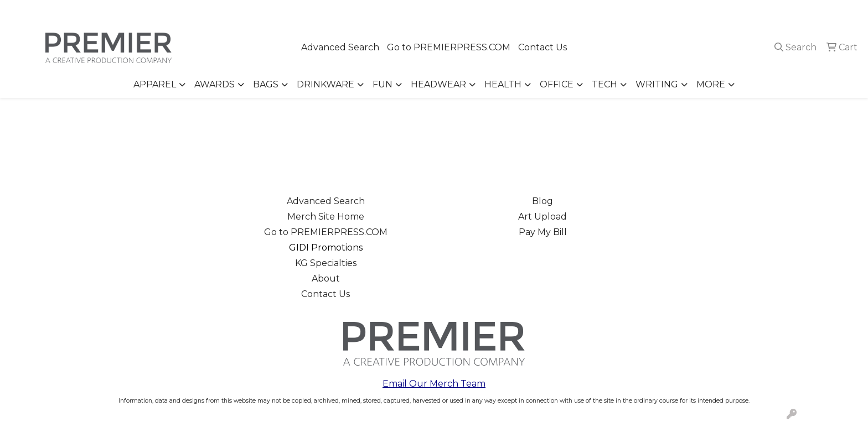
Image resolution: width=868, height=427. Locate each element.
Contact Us (542, 47)
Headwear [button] (438, 84)
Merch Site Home (326, 217)
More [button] (711, 84)
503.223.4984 (700, 12)
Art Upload (542, 217)
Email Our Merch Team (434, 384)
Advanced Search (340, 47)
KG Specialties (326, 263)
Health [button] (503, 84)
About (326, 278)
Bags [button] (266, 84)
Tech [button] (604, 84)
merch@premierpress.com (797, 12)
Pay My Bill (543, 232)
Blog (542, 201)
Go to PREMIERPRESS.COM (449, 47)
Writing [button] (657, 84)
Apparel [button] (155, 84)
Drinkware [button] (325, 84)
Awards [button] (215, 84)
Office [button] (557, 84)
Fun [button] (383, 84)
